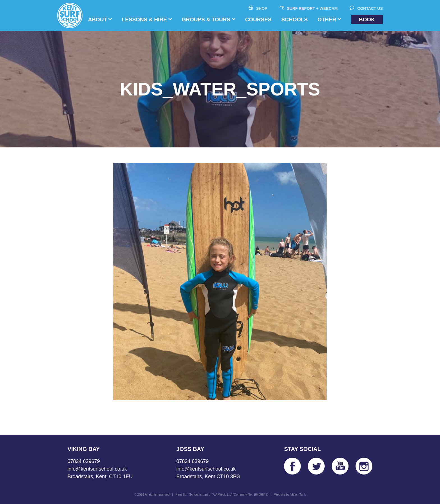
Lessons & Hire (144, 20)
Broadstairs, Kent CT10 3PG (208, 476)
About (98, 20)
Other (327, 20)
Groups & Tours (206, 20)
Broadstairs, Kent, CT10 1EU (100, 476)
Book (367, 20)
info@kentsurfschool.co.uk (97, 469)
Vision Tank (298, 494)
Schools (295, 20)
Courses (258, 20)
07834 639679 (84, 461)
